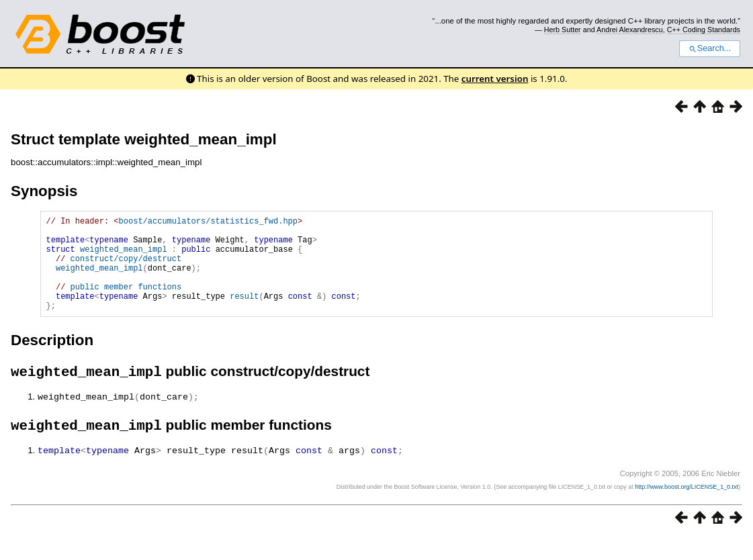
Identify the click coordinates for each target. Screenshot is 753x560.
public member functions (126, 302)
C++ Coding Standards (704, 30)
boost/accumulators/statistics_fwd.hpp (208, 223)
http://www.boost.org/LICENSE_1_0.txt (686, 510)
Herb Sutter (563, 30)
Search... (710, 48)
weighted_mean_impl (124, 257)
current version (495, 79)
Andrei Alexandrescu (630, 30)
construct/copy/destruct (126, 268)
